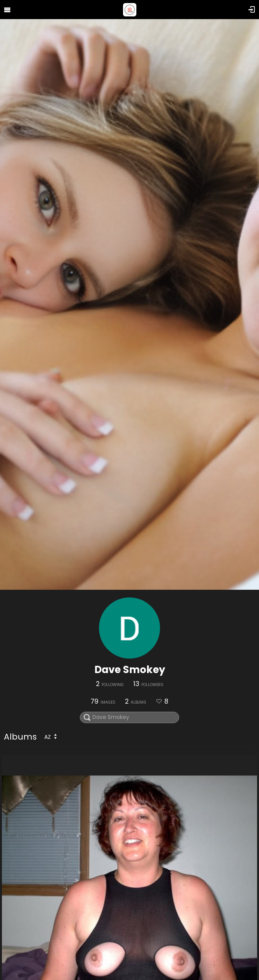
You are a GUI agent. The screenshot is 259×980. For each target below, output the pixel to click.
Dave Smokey (130, 670)
